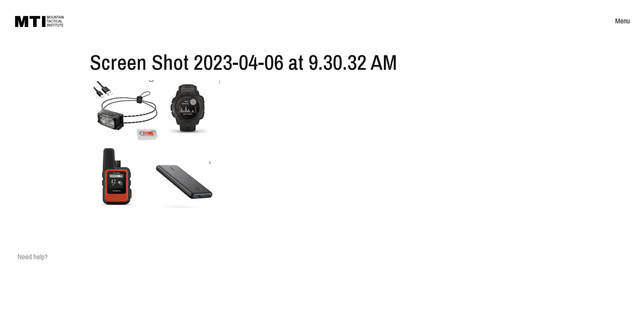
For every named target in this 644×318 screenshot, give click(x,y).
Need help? (33, 257)
